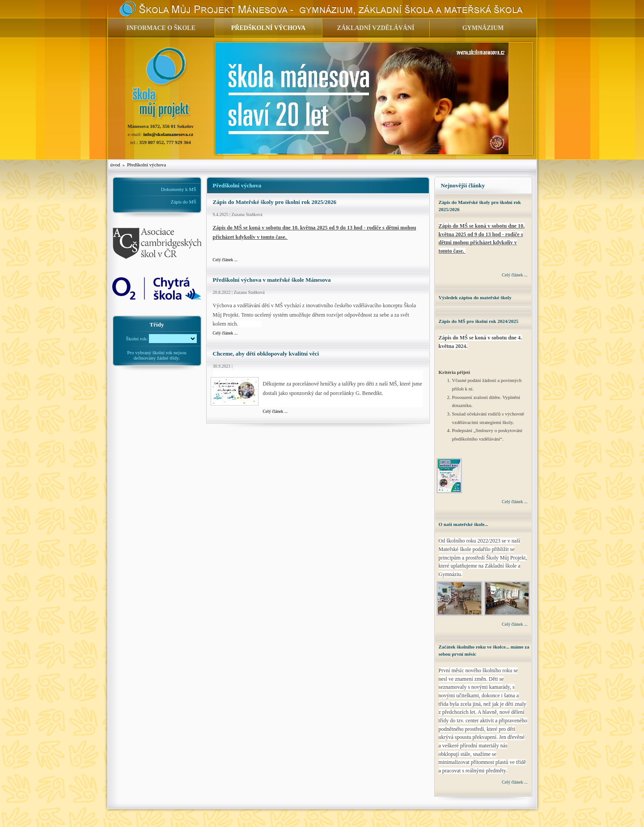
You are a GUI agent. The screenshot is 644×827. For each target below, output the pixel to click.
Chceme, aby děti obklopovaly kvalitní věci (266, 354)
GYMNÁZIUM (483, 28)
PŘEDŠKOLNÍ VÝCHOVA (268, 28)
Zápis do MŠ (184, 202)
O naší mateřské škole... (464, 524)
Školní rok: (137, 338)
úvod (115, 165)
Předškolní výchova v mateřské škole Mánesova (272, 280)
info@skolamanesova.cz (168, 134)
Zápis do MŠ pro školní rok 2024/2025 (479, 321)
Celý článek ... (225, 260)
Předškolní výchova (146, 165)
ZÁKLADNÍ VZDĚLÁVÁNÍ (376, 28)
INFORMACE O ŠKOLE (161, 28)
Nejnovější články (463, 185)
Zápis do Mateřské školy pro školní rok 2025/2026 (275, 202)
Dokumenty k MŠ (179, 189)
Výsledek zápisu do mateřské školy (475, 297)
